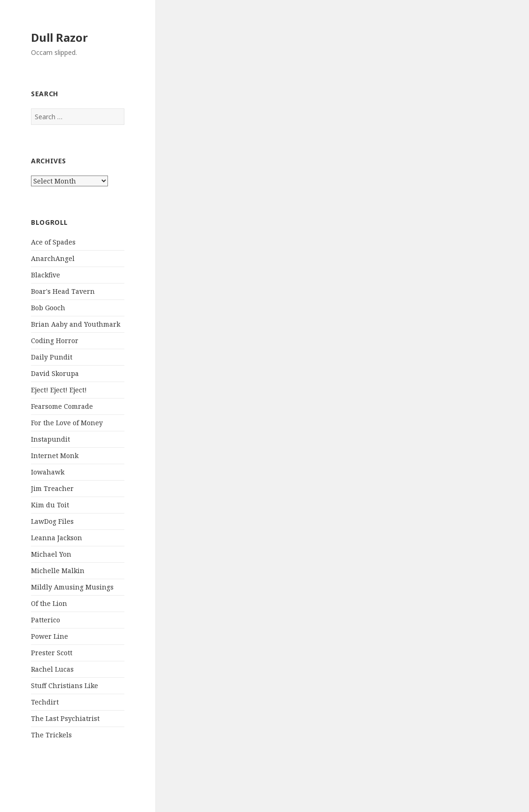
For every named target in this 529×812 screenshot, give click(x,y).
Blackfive (46, 275)
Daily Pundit (52, 357)
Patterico (46, 620)
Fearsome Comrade (62, 406)
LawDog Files (52, 521)
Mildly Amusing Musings (72, 587)
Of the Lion (49, 603)
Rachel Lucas (52, 669)
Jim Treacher (52, 488)
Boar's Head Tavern (63, 291)
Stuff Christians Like (65, 686)
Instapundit (50, 439)
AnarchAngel (53, 258)
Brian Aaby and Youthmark (76, 324)
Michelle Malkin (58, 571)
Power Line (50, 636)
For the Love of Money (67, 423)
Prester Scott (52, 653)
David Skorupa (55, 373)
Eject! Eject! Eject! (59, 390)
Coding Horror (55, 341)
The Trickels (51, 735)
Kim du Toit (50, 505)
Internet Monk (55, 456)
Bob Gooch (48, 308)
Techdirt (45, 702)
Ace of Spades (53, 242)
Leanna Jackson (57, 538)
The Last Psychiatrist (65, 718)
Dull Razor (59, 37)
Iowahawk (48, 472)
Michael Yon (51, 554)
